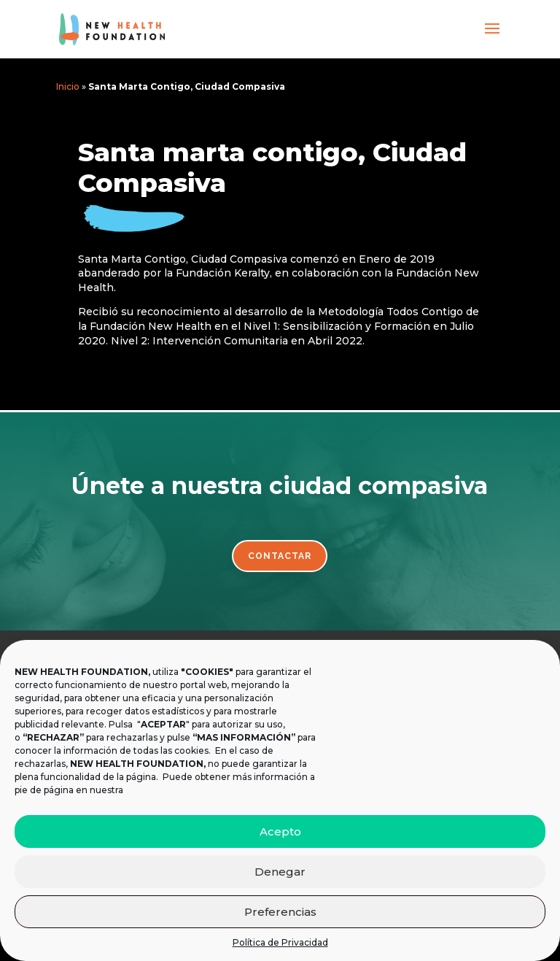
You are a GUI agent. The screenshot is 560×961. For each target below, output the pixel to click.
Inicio (68, 86)
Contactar (280, 556)
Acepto (280, 831)
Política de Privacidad (280, 942)
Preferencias (280, 912)
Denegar (280, 872)
